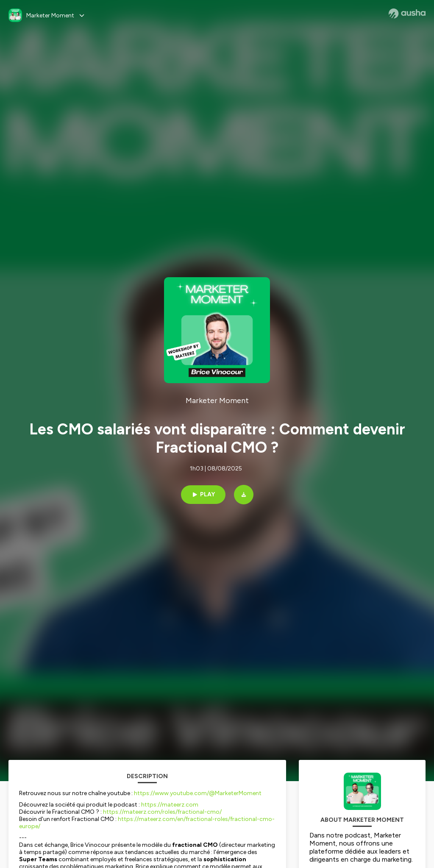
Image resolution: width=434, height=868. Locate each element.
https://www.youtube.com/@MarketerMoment (198, 793)
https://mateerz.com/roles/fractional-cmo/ (162, 812)
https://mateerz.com (170, 805)
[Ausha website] (407, 14)
